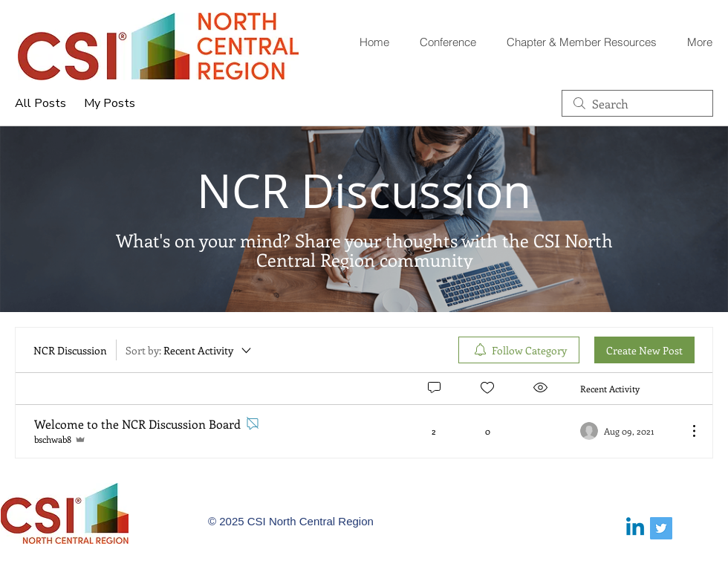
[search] (637, 103)
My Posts (110, 103)
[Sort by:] (189, 350)
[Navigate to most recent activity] (628, 431)
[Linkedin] (635, 528)
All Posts (40, 103)
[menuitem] (519, 350)
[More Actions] (686, 431)
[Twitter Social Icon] (661, 528)
